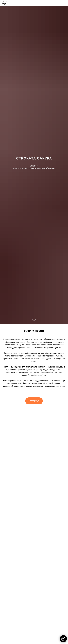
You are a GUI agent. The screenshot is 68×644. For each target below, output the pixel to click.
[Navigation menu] (64, 3)
